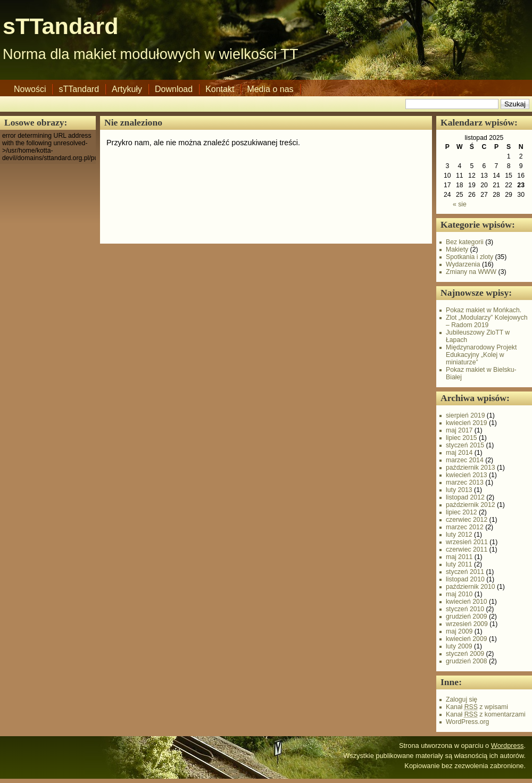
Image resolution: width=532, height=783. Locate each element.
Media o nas (270, 89)
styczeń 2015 (465, 445)
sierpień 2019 (465, 415)
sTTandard (61, 26)
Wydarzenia (463, 264)
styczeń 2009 (465, 654)
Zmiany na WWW (471, 272)
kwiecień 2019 (467, 423)
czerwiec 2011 (467, 549)
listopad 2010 (465, 579)
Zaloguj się (462, 699)
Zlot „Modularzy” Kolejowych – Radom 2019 (487, 321)
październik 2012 (471, 505)
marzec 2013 (465, 482)
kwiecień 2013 (467, 475)
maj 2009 (459, 631)
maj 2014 (459, 453)
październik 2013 (471, 468)
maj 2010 (459, 594)
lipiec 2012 (462, 512)
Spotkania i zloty (469, 257)
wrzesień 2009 (467, 624)
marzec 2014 (465, 460)
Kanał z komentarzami (486, 714)
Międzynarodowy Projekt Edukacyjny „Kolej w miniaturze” (481, 355)
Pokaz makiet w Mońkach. (484, 310)
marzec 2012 (465, 527)
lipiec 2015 (462, 438)
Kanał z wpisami (477, 707)
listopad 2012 (465, 497)
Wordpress (508, 745)
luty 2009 (459, 646)
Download (174, 89)
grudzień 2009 (467, 617)
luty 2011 (459, 564)
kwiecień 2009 (467, 639)
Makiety (457, 249)
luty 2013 (459, 490)
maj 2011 (459, 557)
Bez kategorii (465, 242)
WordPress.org (467, 722)
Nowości (30, 89)
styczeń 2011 (465, 572)
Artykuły (127, 89)
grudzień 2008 (467, 661)
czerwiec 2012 (467, 520)
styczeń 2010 (465, 609)
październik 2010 (471, 587)
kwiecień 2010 (467, 602)
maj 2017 (459, 430)
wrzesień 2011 (467, 542)
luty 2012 (459, 535)
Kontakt (220, 89)
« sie (460, 204)
